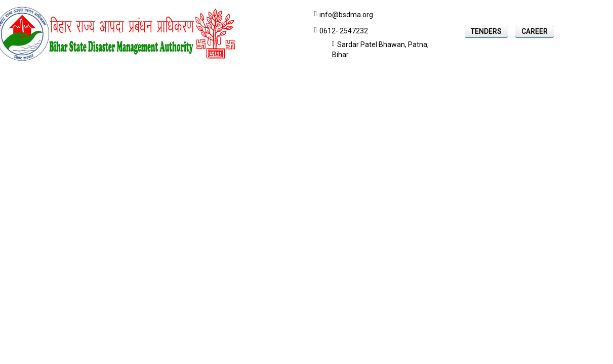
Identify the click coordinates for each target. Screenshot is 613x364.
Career (535, 31)
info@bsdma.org (346, 15)
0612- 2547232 (344, 31)
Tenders (486, 31)
